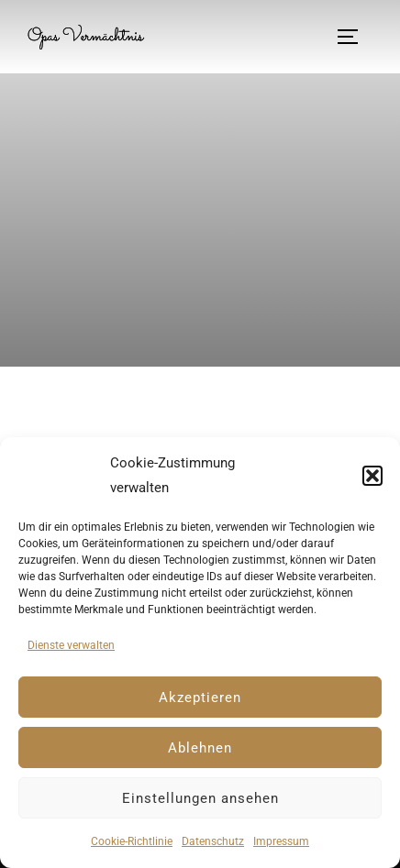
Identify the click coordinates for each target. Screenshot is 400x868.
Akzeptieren (200, 698)
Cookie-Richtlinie (132, 841)
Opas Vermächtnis (85, 37)
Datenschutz (213, 841)
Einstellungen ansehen (200, 798)
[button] (372, 476)
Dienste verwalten (71, 645)
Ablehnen (200, 748)
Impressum (281, 841)
